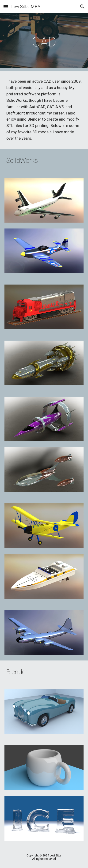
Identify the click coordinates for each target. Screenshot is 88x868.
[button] (6, 6)
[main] (44, 42)
